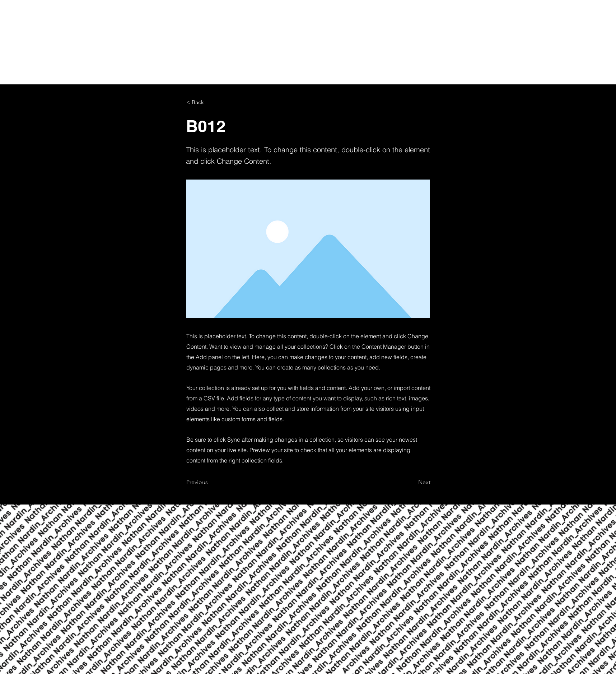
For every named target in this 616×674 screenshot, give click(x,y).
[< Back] (210, 102)
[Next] (412, 482)
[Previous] (210, 482)
